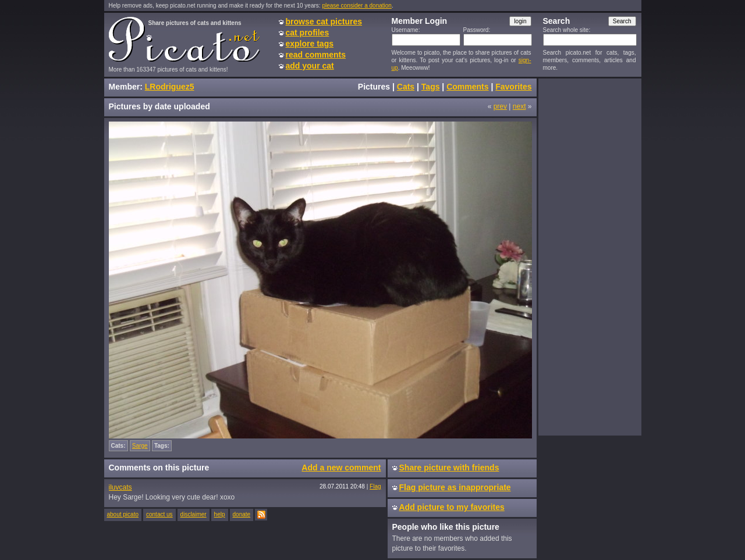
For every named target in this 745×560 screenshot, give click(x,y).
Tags (431, 87)
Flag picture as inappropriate (455, 487)
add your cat (310, 66)
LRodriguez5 (170, 87)
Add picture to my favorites (452, 507)
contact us (159, 514)
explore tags (310, 44)
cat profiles (308, 33)
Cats (406, 87)
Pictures (374, 87)
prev (500, 106)
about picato (123, 514)
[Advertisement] (590, 256)
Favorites (513, 87)
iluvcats (120, 487)
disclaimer (194, 514)
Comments (467, 87)
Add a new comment (341, 468)
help (220, 514)
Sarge (140, 446)
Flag (375, 486)
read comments (316, 55)
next (519, 106)
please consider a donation (357, 6)
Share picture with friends (449, 468)
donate (242, 514)
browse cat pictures (324, 22)
